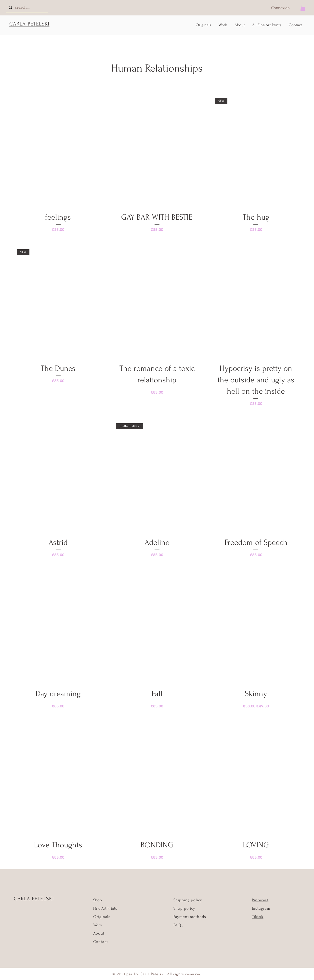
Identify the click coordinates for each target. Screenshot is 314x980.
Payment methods (190, 917)
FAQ (177, 925)
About (99, 933)
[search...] (26, 7)
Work (98, 925)
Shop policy (184, 908)
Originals (102, 917)
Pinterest (260, 900)
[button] (303, 8)
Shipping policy (188, 900)
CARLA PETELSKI (34, 899)
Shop (98, 900)
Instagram (261, 908)
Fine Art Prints (105, 908)
